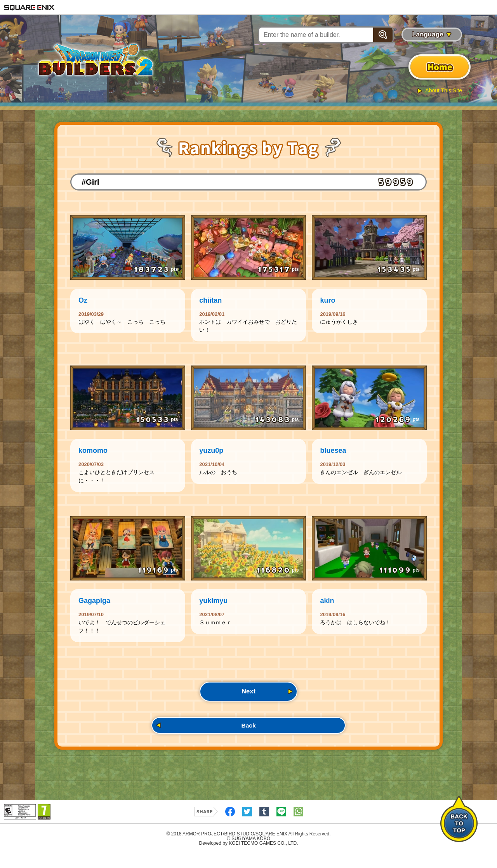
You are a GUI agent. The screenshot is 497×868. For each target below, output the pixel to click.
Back (248, 739)
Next (248, 702)
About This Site (444, 90)
